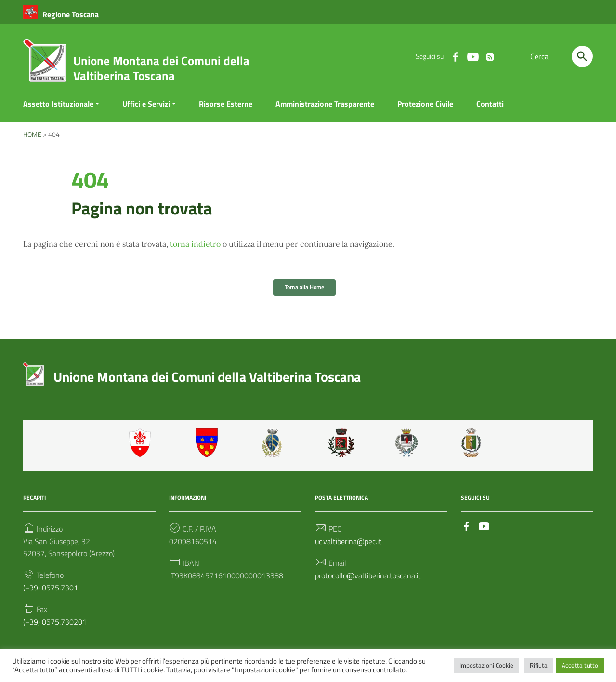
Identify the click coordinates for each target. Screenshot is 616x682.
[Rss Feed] (490, 55)
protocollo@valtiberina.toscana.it (368, 576)
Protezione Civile (425, 104)
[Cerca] (582, 56)
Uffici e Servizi (146, 104)
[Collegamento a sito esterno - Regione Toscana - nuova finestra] (61, 14)
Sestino (474, 443)
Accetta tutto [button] (580, 665)
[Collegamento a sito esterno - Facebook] (455, 56)
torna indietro (195, 244)
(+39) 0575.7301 (51, 588)
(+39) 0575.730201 (55, 623)
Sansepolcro (408, 443)
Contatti (490, 104)
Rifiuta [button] (539, 665)
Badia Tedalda (209, 443)
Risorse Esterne (226, 104)
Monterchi (341, 443)
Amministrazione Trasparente (325, 104)
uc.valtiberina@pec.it (348, 542)
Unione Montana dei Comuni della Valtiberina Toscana (161, 68)
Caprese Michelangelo (275, 443)
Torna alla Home (304, 287)
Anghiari (142, 443)
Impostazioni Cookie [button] (486, 665)
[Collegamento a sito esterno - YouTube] (472, 56)
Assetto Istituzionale (58, 104)
